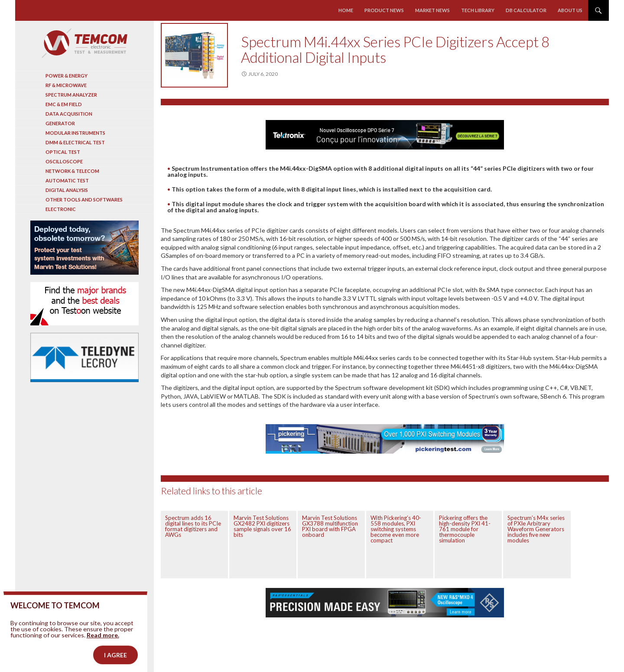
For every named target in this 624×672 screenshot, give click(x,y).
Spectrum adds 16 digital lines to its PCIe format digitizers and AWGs (193, 526)
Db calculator (526, 10)
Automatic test (67, 180)
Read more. (103, 648)
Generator (60, 123)
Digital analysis (67, 190)
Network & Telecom (72, 171)
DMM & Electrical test (75, 142)
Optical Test (63, 152)
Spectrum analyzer (71, 95)
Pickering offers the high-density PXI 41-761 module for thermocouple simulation (465, 529)
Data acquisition (69, 114)
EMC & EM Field (64, 104)
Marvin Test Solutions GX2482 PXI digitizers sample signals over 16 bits (262, 526)
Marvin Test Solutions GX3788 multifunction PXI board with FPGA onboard (330, 526)
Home (346, 10)
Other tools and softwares (84, 200)
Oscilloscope (64, 161)
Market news (432, 10)
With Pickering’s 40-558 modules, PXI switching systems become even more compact (396, 529)
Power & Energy (67, 76)
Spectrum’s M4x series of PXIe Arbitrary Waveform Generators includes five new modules (536, 529)
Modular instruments (75, 133)
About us (570, 10)
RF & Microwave (66, 85)
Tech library (478, 10)
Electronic (61, 209)
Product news (384, 10)
